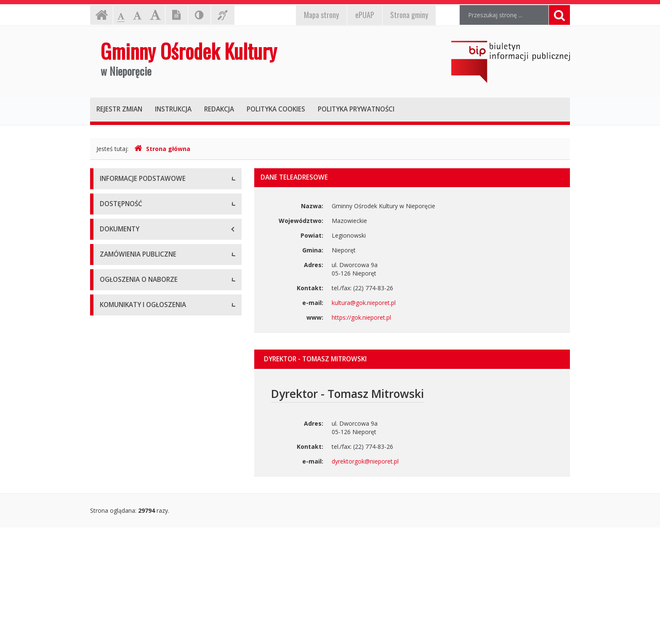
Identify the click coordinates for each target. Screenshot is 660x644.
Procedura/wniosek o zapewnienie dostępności (146, 369)
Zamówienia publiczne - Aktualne (145, 443)
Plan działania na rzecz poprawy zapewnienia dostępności (161, 342)
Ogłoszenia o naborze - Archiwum (146, 525)
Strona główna (162, 149)
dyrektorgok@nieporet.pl (365, 461)
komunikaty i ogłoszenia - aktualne (147, 569)
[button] (412, 359)
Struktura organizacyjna (132, 237)
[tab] (412, 359)
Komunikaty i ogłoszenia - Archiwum (149, 588)
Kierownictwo (118, 256)
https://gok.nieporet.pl (361, 317)
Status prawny (119, 218)
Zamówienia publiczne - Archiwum (146, 462)
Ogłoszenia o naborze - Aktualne (144, 506)
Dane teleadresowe (126, 199)
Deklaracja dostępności (132, 300)
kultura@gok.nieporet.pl (364, 303)
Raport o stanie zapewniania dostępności (156, 319)
